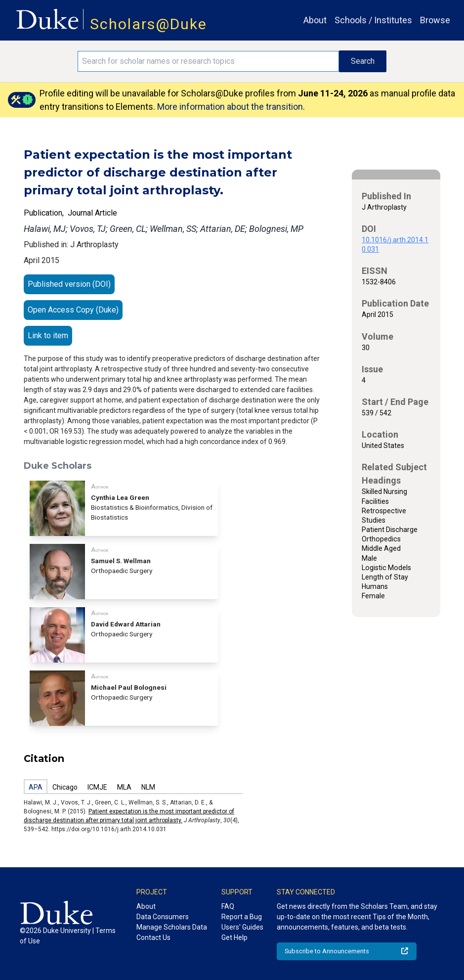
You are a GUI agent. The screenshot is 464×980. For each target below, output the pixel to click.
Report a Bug (242, 917)
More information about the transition (230, 107)
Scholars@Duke (148, 24)
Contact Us (153, 937)
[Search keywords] (208, 61)
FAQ (228, 906)
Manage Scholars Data (172, 927)
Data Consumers (163, 917)
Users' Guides (242, 927)
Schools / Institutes (373, 20)
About (315, 20)
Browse (435, 20)
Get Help (234, 937)
